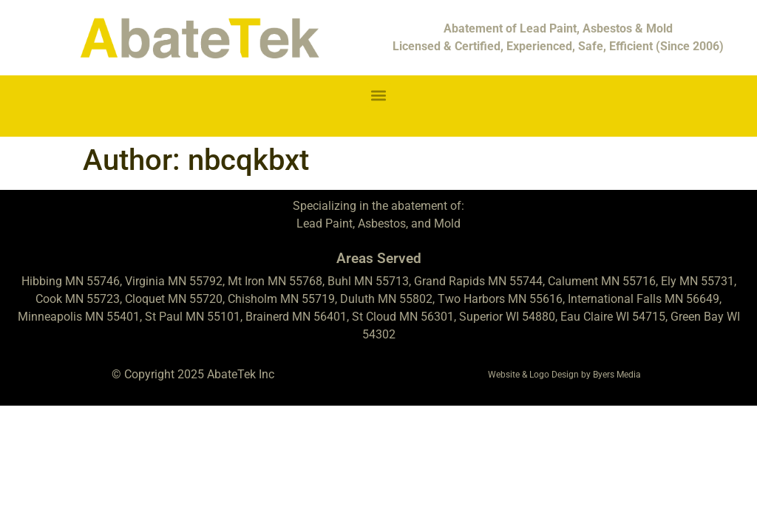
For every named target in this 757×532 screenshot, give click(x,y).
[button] (379, 95)
